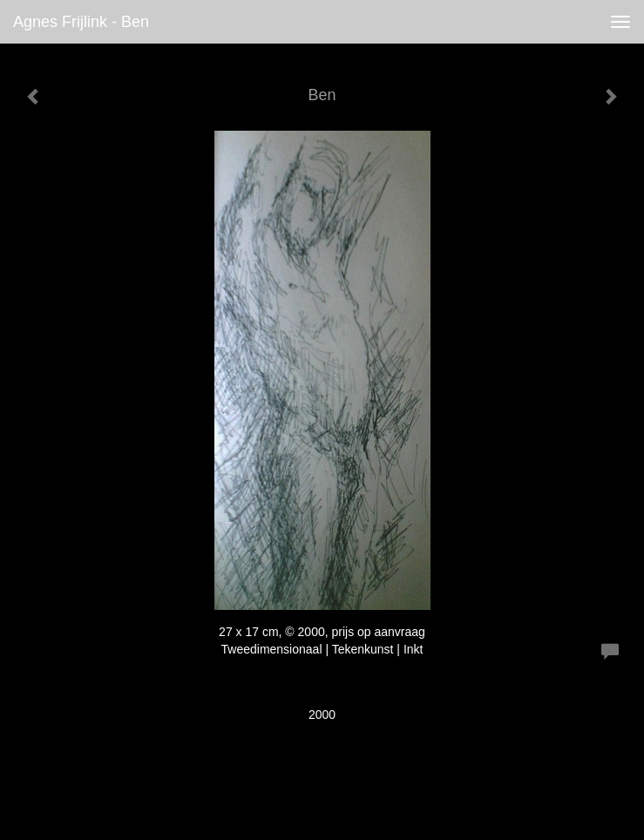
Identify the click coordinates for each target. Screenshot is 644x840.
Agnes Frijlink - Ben (81, 22)
